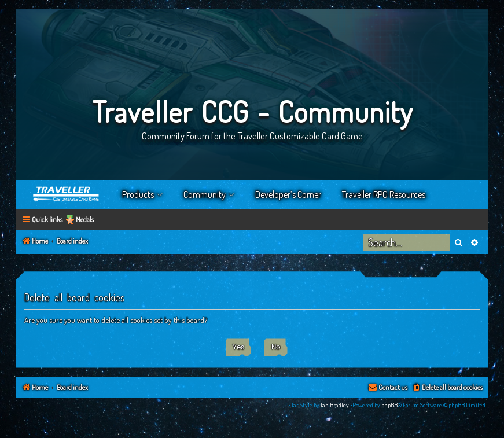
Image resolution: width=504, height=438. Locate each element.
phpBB (389, 405)
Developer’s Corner (288, 194)
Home (67, 194)
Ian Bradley (335, 405)
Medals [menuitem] (85, 220)
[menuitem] (447, 388)
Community (205, 194)
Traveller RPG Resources (384, 194)
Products (138, 194)
